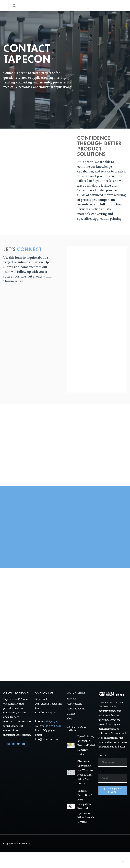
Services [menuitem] (71, 705)
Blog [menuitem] (69, 725)
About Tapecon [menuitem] (76, 715)
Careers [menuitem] (71, 720)
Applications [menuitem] (74, 710)
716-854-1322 (51, 727)
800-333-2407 (53, 732)
